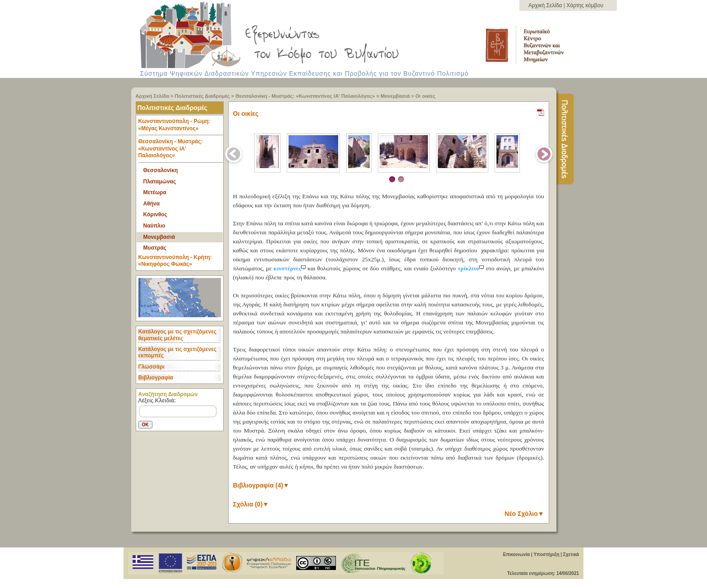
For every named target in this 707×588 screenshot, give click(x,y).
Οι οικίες (425, 96)
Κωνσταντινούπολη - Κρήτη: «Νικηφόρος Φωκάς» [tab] (175, 261)
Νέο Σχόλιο (524, 514)
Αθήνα (152, 204)
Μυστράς (155, 248)
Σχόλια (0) (251, 504)
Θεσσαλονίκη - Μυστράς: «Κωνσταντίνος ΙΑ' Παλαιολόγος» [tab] (181, 151)
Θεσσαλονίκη (161, 170)
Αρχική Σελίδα (546, 5)
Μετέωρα (155, 192)
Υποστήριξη (546, 554)
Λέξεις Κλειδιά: (157, 401)
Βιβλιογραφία (156, 378)
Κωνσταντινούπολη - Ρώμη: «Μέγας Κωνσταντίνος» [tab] (181, 127)
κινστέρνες (291, 268)
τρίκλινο (472, 268)
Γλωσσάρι (151, 367)
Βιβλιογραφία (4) (261, 485)
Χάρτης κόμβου (585, 5)
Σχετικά (571, 554)
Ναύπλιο (154, 226)
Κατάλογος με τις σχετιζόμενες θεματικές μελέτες (178, 335)
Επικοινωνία (516, 554)
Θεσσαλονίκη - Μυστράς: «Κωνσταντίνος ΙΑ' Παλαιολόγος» (305, 96)
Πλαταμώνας (160, 182)
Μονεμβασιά (395, 96)
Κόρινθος (155, 214)
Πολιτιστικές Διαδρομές (202, 96)
